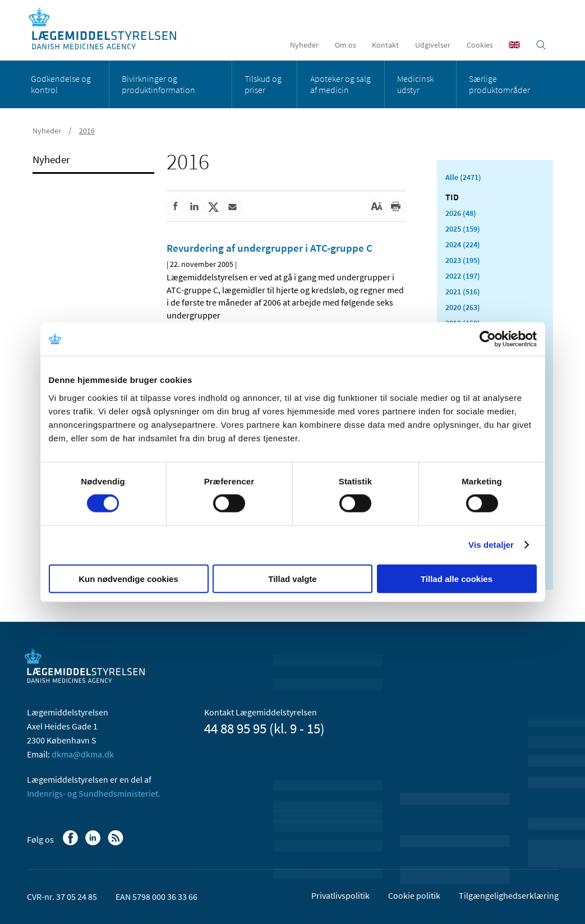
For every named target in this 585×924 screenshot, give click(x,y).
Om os (346, 45)
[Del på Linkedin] (195, 207)
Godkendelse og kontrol (61, 84)
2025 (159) (463, 229)
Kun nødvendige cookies (128, 578)
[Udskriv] (396, 207)
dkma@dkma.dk (83, 754)
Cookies (480, 45)
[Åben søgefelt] (541, 45)
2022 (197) (463, 276)
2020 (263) (463, 307)
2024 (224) (463, 244)
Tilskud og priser (263, 84)
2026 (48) (461, 213)
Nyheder (304, 45)
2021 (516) (463, 292)
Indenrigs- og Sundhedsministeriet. (94, 793)
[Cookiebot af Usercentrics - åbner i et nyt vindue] (488, 339)
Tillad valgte (292, 578)
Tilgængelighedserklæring (509, 895)
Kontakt (385, 45)
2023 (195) (463, 260)
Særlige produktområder (499, 84)
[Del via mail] (233, 207)
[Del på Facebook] (176, 207)
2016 (87, 131)
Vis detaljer (491, 545)
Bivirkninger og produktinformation (158, 84)
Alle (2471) (463, 177)
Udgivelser (433, 45)
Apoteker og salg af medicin (340, 84)
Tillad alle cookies (457, 578)
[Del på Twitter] (214, 207)
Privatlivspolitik (340, 895)
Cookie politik (414, 895)
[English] (514, 45)
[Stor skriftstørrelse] (377, 207)
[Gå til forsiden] (109, 29)
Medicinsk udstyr (415, 84)
